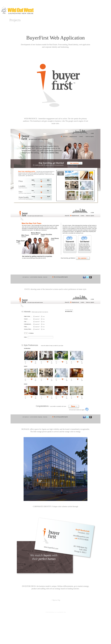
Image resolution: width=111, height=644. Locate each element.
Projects (15, 20)
